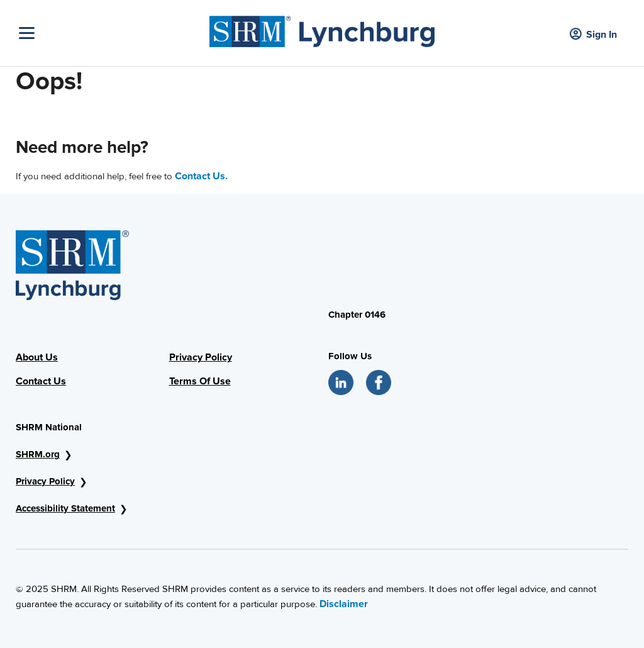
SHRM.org (38, 454)
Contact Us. (201, 176)
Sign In (593, 35)
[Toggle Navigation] (111, 33)
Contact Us (41, 381)
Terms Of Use (200, 381)
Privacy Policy (201, 357)
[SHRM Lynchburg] (322, 28)
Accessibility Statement (65, 508)
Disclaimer (344, 604)
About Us (37, 357)
